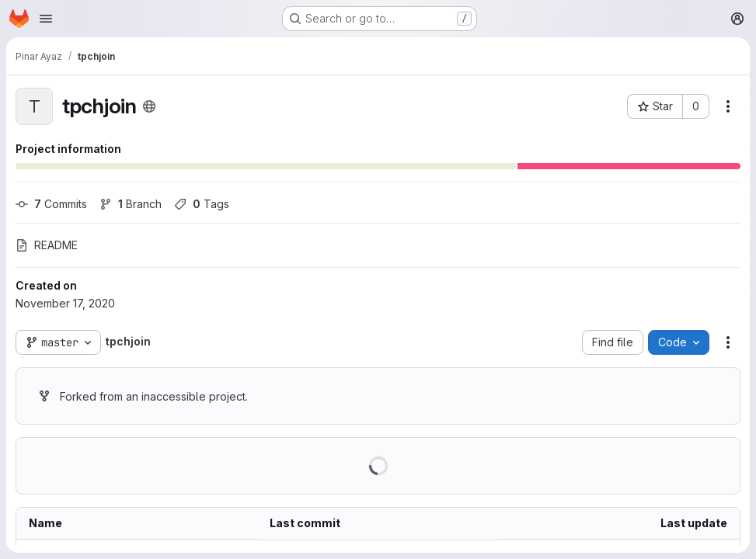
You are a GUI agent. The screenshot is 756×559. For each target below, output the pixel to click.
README (47, 245)
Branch (131, 204)
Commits (51, 204)
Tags (202, 204)
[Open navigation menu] (46, 19)
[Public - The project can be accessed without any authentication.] (149, 106)
